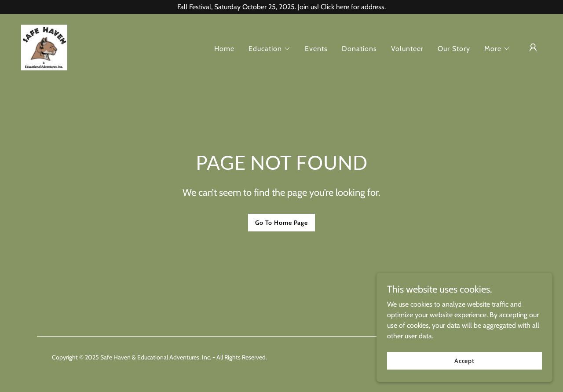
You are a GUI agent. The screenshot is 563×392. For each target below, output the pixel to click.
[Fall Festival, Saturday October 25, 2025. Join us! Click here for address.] (281, 7)
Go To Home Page (281, 223)
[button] (270, 49)
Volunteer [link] (407, 49)
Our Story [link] (454, 49)
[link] (44, 47)
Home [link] (224, 49)
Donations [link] (359, 49)
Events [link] (316, 49)
